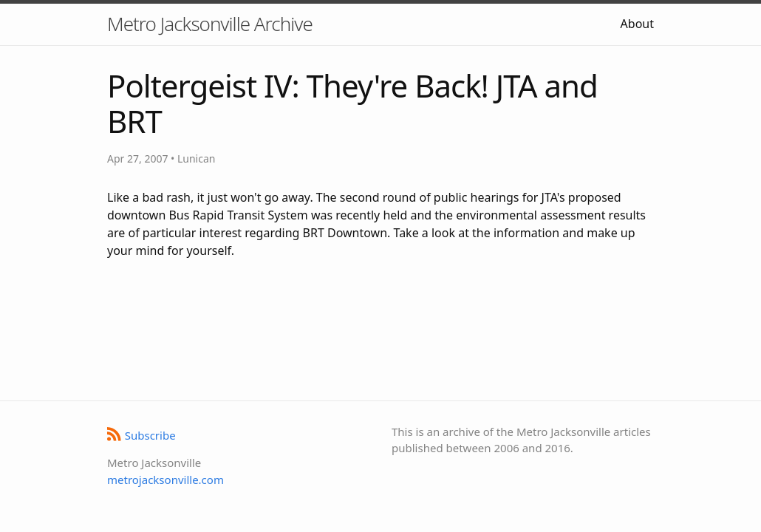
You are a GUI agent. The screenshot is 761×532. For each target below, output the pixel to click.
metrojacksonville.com (165, 480)
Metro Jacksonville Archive (210, 24)
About (637, 24)
